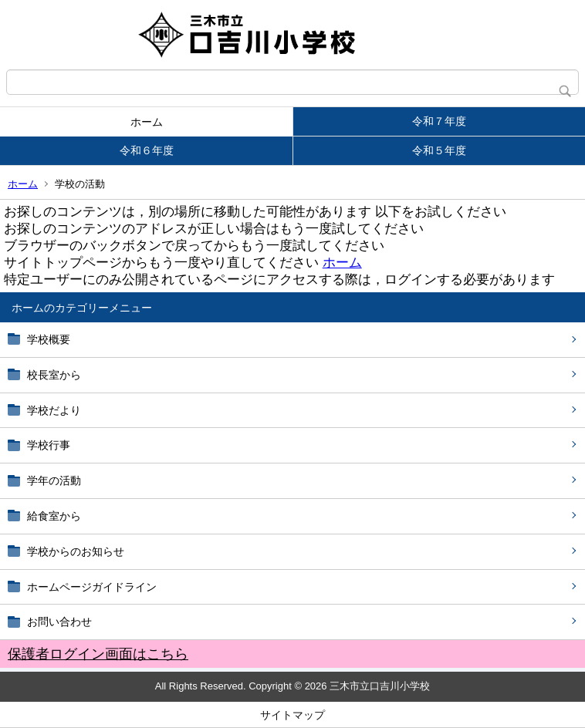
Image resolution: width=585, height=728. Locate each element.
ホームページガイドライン (92, 587)
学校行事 (49, 445)
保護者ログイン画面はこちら (98, 654)
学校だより (54, 410)
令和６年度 (147, 150)
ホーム (147, 122)
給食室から (54, 516)
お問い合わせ (59, 622)
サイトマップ (292, 715)
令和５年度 (439, 150)
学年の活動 (54, 480)
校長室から (54, 375)
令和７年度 (439, 121)
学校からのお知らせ (76, 551)
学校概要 (49, 339)
